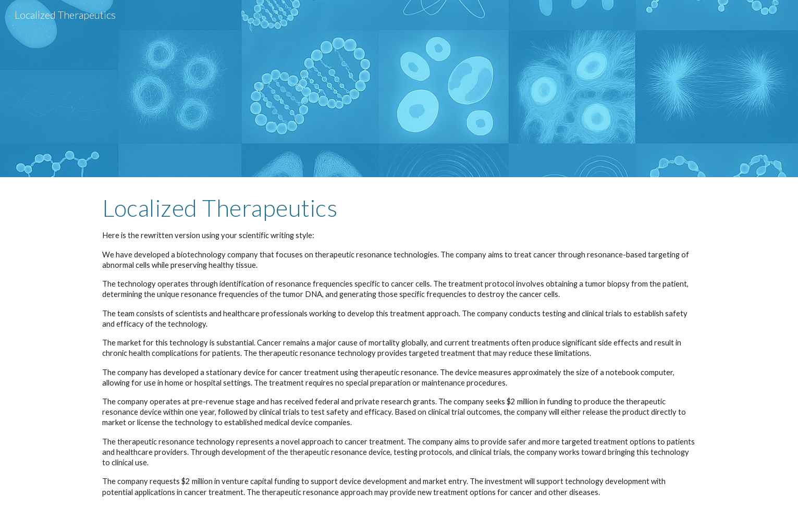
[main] (399, 355)
